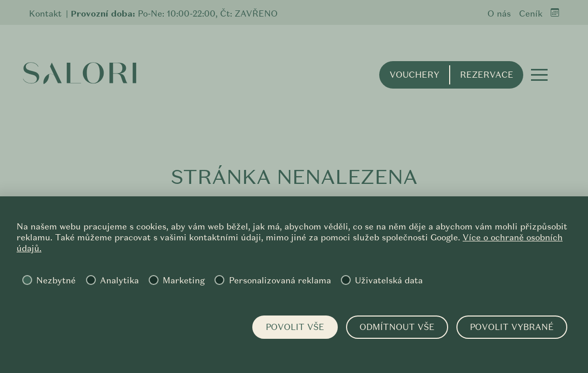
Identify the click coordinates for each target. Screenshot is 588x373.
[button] (539, 75)
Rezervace (487, 75)
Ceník (531, 14)
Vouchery (414, 75)
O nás (499, 14)
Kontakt (45, 14)
